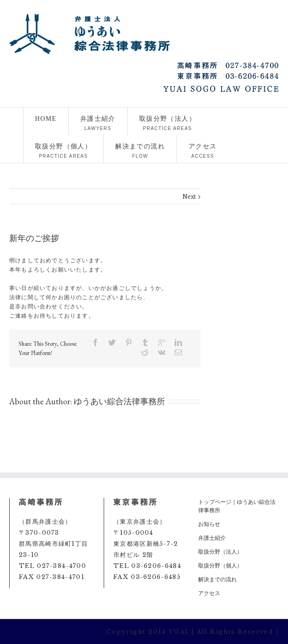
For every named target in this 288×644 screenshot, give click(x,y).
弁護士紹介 (98, 123)
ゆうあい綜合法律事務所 (119, 401)
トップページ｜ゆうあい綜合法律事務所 (237, 506)
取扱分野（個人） (63, 151)
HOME (46, 123)
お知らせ (209, 524)
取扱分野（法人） (168, 123)
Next (189, 197)
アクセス (203, 151)
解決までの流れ (140, 151)
